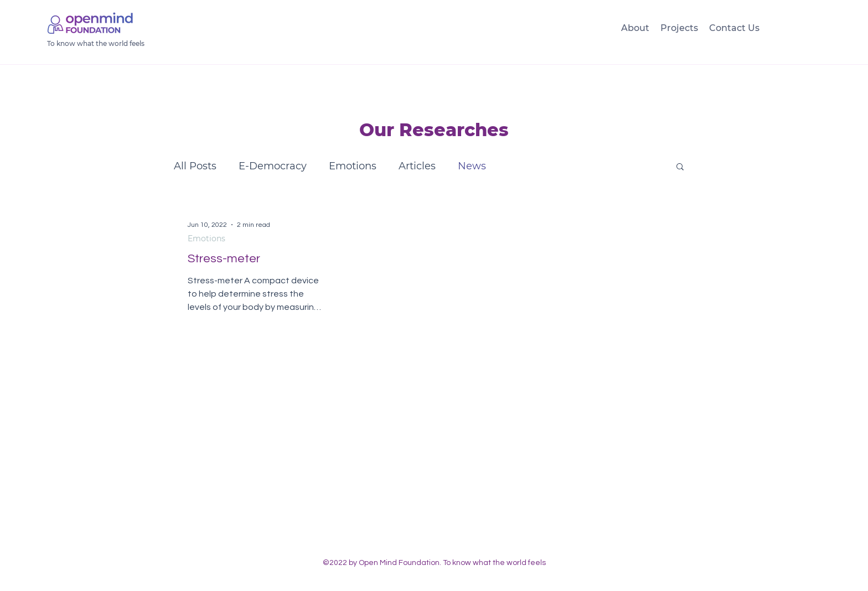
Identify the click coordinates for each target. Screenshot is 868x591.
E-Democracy (273, 166)
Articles (417, 166)
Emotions (353, 166)
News (472, 166)
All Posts (195, 166)
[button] (680, 167)
